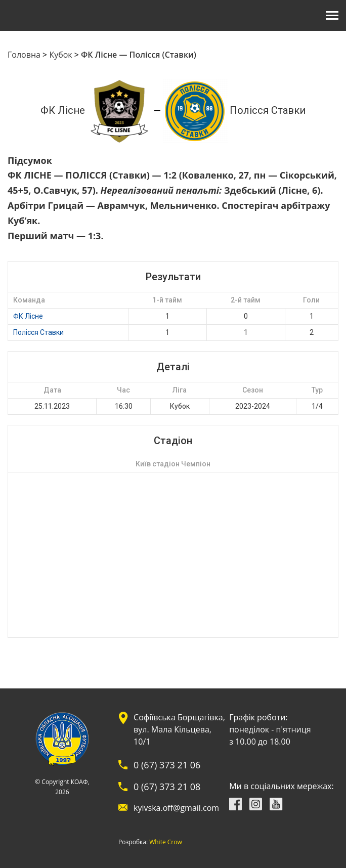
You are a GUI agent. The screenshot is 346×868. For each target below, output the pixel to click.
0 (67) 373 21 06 (167, 765)
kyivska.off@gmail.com (176, 808)
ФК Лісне (28, 316)
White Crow (166, 842)
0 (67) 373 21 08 (167, 787)
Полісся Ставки (38, 332)
